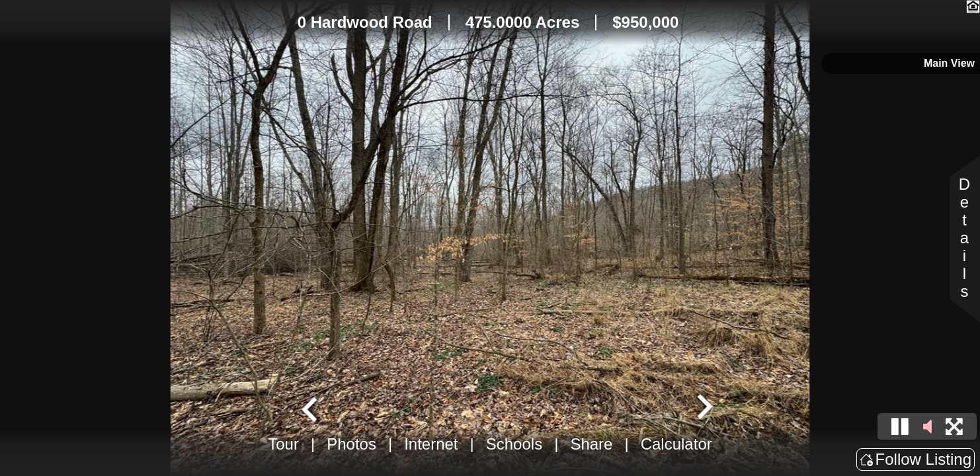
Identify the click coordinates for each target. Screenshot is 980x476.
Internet (431, 444)
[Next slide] (703, 408)
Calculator (676, 444)
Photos (351, 444)
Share (591, 444)
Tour (283, 444)
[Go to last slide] (311, 408)
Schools (514, 444)
